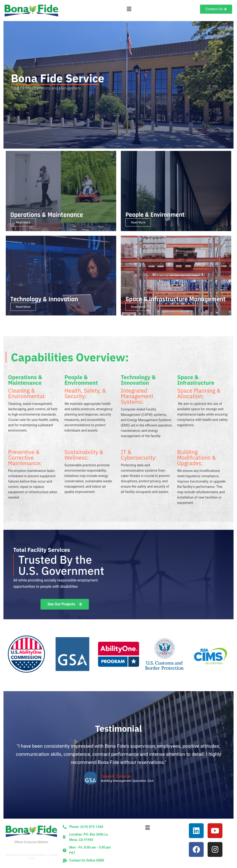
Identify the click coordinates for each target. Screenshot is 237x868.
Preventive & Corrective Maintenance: (25, 458)
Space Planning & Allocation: (199, 393)
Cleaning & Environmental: (27, 393)
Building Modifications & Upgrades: (197, 458)
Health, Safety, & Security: (85, 393)
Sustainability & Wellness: (84, 455)
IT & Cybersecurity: (139, 455)
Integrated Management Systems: (137, 396)
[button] (129, 9)
